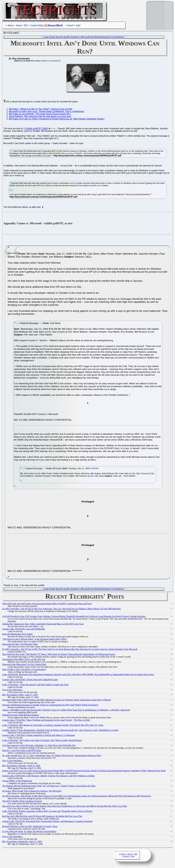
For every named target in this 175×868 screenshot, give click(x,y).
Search (70, 25)
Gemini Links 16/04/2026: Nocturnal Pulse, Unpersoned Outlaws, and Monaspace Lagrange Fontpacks (47, 822)
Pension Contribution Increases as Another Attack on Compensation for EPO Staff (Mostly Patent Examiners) (50, 706)
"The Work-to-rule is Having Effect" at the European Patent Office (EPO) (34, 640)
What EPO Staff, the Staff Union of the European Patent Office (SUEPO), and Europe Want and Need (47, 604)
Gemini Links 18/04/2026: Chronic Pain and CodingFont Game (30, 680)
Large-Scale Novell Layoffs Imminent (61, 38)
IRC (26, 25)
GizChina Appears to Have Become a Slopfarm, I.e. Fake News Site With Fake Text (39, 746)
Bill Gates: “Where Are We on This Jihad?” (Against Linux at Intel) (41, 110)
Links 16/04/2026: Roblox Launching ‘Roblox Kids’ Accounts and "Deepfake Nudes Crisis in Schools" (47, 812)
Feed (78, 25)
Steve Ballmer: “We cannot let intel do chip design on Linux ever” (40, 117)
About (19, 25)
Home (10, 25)
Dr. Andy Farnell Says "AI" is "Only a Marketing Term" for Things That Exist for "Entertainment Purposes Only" (52, 756)
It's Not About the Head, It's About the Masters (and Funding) (29, 832)
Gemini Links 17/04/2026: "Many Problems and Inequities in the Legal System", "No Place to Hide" (46, 721)
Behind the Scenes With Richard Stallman (21, 716)
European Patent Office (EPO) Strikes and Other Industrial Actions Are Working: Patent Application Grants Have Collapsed (57, 700)
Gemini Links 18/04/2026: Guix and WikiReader (24, 630)
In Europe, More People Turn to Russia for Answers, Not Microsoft (32, 792)
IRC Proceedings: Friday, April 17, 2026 (20, 695)
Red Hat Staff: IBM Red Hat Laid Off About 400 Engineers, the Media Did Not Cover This (42, 817)
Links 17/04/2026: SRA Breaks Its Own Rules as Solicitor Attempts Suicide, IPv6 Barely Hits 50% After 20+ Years (53, 726)
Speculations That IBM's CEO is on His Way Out (24, 660)
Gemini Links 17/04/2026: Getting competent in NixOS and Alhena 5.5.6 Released (38, 736)
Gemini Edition (37, 25)
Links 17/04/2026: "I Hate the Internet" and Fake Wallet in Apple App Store (35, 685)
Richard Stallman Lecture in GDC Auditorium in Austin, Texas (30, 827)
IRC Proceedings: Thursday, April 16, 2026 (21, 766)
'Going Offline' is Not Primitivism (17, 781)
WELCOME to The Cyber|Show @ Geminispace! (24, 670)
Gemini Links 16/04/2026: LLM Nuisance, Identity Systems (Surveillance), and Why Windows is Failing (48, 776)
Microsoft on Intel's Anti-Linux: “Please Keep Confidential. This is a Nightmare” (47, 112)
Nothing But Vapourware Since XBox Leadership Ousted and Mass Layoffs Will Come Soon (43, 625)
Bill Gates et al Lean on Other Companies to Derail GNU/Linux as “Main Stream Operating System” (57, 119)
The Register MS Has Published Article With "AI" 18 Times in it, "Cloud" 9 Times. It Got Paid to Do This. (49, 787)
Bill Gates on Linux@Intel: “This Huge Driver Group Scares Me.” (40, 115)
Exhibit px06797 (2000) (37, 129)
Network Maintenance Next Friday (17, 635)
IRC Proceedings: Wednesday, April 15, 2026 (22, 842)
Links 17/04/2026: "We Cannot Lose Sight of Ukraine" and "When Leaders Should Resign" (42, 741)
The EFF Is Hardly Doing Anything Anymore (22, 802)
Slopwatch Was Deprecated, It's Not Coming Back (24, 665)
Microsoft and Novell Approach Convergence (102, 38)
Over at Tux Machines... (13, 690)
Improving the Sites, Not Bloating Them (20, 645)
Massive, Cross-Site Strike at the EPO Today (22, 751)
